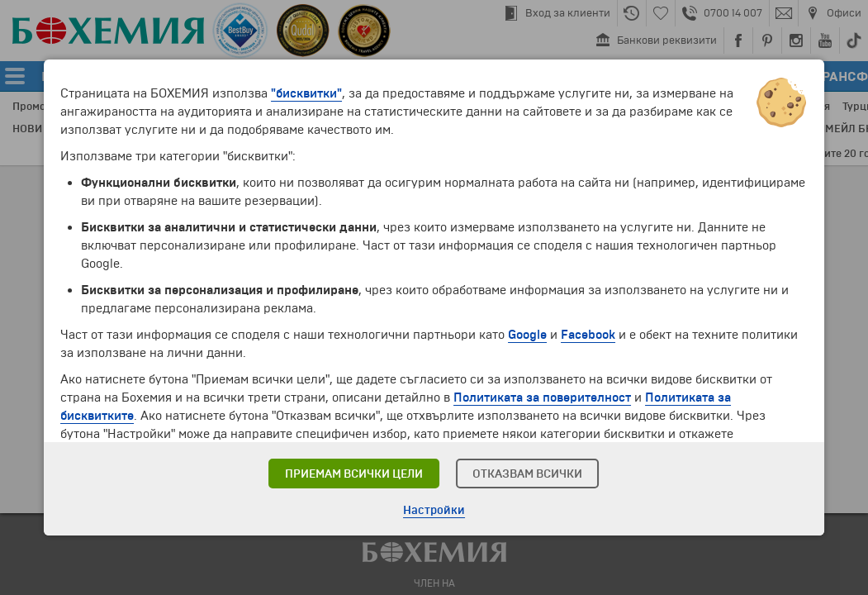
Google (527, 335)
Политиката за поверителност (542, 397)
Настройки (434, 510)
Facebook (588, 335)
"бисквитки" (306, 93)
